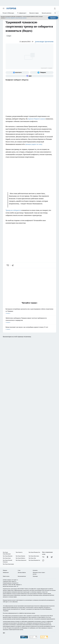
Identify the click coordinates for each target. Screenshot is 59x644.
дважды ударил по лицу (34, 144)
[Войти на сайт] (55, 8)
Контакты (35, 570)
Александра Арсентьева (44, 42)
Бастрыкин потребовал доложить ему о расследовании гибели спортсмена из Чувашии (29, 311)
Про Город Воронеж (8, 556)
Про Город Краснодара (8, 564)
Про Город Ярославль (34, 556)
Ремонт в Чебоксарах (8, 13)
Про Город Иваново (20, 556)
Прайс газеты (6, 576)
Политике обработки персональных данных (16, 18)
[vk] (8, 265)
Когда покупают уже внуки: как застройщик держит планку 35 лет (29, 328)
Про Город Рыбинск (20, 558)
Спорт (9, 36)
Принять (53, 18)
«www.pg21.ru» (15, 580)
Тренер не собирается (13, 210)
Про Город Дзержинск (21, 560)
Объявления (6, 572)
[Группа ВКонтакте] (17, 73)
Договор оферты (22, 572)
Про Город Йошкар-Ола (34, 552)
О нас (19, 570)
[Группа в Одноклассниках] (47, 557)
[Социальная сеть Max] (29, 76)
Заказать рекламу (47, 13)
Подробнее (6, 611)
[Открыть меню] (4, 8)
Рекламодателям (22, 576)
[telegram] (13, 265)
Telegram (5, 570)
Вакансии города (34, 13)
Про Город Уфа (32, 558)
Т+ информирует (22, 13)
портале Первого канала (37, 119)
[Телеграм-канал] (42, 73)
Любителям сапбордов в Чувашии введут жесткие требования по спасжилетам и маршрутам (29, 320)
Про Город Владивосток (34, 560)
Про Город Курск (7, 558)
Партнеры (35, 576)
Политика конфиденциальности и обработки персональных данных (19, 613)
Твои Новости (19, 552)
